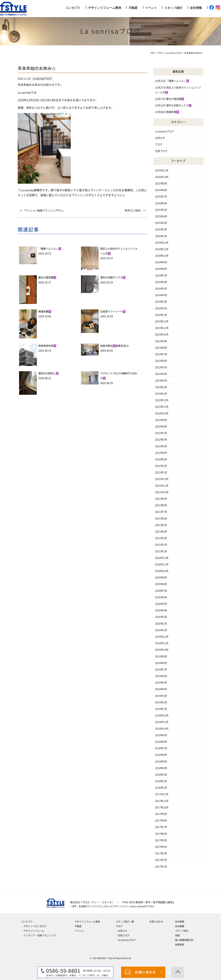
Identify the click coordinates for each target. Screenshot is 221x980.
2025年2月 (161, 229)
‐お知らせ (121, 931)
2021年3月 (161, 538)
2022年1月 (161, 472)
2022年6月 (161, 440)
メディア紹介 (182, 931)
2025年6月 (161, 203)
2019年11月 (162, 643)
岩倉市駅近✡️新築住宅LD (114, 346)
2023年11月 (162, 328)
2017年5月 (161, 840)
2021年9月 (161, 499)
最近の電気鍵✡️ (47, 277)
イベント (151, 8)
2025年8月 (161, 190)
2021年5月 (161, 525)
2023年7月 (161, 354)
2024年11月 (162, 249)
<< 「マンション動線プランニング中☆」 (42, 211)
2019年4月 (161, 689)
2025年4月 (161, 216)
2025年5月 (161, 210)
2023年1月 (161, 394)
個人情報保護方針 (184, 940)
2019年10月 (162, 650)
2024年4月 (161, 295)
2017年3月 (161, 853)
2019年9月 (161, 656)
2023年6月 (161, 361)
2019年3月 (161, 696)
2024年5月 (161, 289)
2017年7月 (161, 827)
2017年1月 (161, 867)
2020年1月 (161, 630)
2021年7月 (161, 512)
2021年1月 (161, 551)
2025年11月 (162, 170)
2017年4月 (161, 847)
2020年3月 (161, 617)
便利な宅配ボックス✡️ (113, 277)
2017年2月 (161, 860)
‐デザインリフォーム (33, 931)
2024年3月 (161, 302)
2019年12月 (162, 637)
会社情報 (196, 8)
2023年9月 (161, 341)
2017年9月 (161, 814)
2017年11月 (162, 801)
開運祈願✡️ (45, 312)
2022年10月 (162, 413)
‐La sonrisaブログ (126, 940)
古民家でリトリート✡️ (113, 312)
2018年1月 (161, 788)
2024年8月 (161, 269)
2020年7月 (161, 591)
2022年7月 (161, 433)
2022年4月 (161, 453)
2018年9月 (161, 735)
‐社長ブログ (123, 935)
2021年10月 (162, 492)
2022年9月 (161, 420)
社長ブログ (161, 151)
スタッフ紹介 (173, 8)
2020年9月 (161, 578)
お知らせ (160, 138)
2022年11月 (162, 407)
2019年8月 (161, 663)
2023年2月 (161, 387)
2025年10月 (162, 177)
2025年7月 (161, 197)
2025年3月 (161, 223)
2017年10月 (162, 807)
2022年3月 (161, 459)
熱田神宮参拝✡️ (47, 346)
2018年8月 (161, 742)
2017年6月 (161, 834)
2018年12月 (162, 715)
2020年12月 (162, 558)
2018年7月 (161, 748)
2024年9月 (161, 262)
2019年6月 (161, 676)
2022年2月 (161, 466)
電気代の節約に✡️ (49, 373)
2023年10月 (162, 334)
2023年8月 (161, 348)
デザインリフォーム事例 (105, 8)
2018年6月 (161, 755)
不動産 (133, 8)
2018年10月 (162, 729)
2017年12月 (162, 794)
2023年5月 (161, 367)
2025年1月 (161, 236)
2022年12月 (162, 400)
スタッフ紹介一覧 (125, 922)
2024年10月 (162, 256)
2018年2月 (161, 781)
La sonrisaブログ (164, 131)
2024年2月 (161, 308)
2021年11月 (162, 486)
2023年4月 (161, 374)
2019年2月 (161, 702)
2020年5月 (161, 604)
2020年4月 (161, 610)
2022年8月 (161, 427)
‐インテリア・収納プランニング (38, 935)
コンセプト (73, 8)
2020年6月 (161, 597)
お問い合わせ (156, 922)
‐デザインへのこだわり (34, 926)
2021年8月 (161, 505)
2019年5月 (161, 683)
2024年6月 (161, 282)
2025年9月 (161, 183)
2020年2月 (161, 624)
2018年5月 (161, 762)
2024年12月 (162, 243)
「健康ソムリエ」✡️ (50, 249)
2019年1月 (161, 709)
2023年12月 (162, 321)
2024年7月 (161, 276)
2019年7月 (161, 670)
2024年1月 (161, 315)
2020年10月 (162, 571)
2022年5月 (161, 446)
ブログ (159, 144)
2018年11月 (162, 722)
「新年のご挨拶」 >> (134, 211)
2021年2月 (161, 545)
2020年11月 (162, 564)
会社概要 (180, 926)
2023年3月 (161, 381)
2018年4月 (161, 768)
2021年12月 (162, 479)
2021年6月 (161, 519)
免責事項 (180, 945)
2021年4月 (161, 532)
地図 (177, 935)
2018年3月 (161, 775)
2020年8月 (161, 584)
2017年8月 (161, 821)
